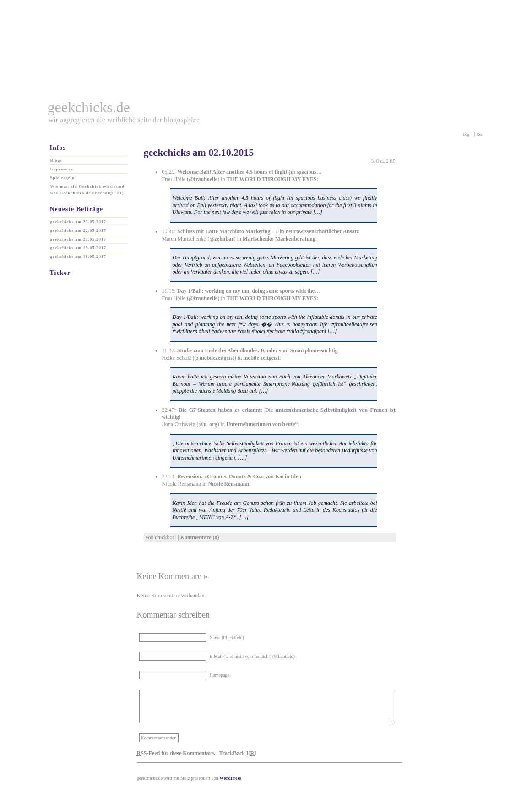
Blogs (56, 160)
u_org (211, 424)
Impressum (62, 169)
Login (468, 134)
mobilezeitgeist (217, 358)
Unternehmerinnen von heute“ (262, 424)
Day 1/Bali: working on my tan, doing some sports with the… (249, 291)
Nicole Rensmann (228, 484)
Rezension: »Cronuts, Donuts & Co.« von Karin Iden (239, 476)
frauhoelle (206, 179)
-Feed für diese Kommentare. (176, 753)
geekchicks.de (89, 107)
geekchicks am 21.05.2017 (79, 239)
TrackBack (237, 753)
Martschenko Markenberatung (279, 239)
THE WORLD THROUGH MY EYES (272, 179)
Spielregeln (63, 178)
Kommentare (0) (200, 537)
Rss (479, 134)
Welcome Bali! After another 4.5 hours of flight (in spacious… (250, 172)
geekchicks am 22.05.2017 (79, 230)
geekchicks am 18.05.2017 (79, 257)
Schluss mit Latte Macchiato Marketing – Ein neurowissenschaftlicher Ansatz (268, 231)
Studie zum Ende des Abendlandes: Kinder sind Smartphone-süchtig (258, 350)
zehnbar (224, 239)
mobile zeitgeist (261, 358)
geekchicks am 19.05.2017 (79, 248)
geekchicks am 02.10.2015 (199, 152)
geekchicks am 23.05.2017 (79, 222)
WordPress (230, 778)
